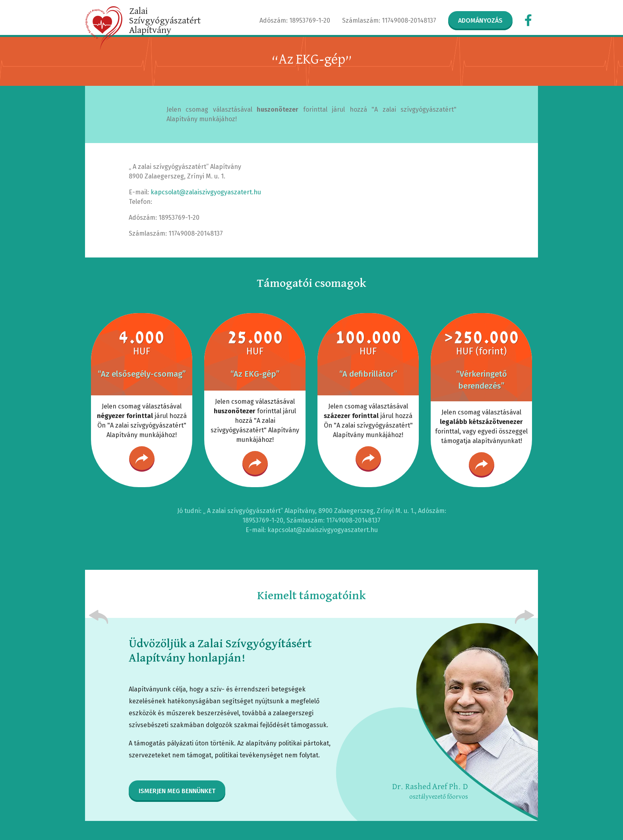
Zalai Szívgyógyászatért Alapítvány (165, 21)
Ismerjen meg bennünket (177, 791)
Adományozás (480, 20)
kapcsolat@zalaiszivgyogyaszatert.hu (206, 192)
